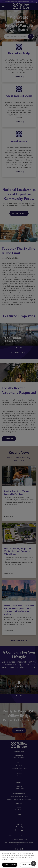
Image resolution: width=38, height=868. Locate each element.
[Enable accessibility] (34, 864)
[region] (19, 859)
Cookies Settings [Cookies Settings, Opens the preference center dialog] (27, 865)
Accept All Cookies (10, 865)
